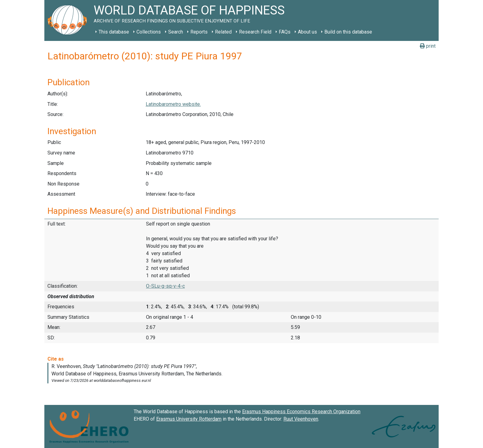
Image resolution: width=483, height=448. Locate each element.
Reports (199, 32)
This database (114, 32)
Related (223, 32)
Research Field (255, 32)
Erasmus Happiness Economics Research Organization (301, 412)
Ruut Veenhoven (301, 419)
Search (176, 32)
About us (307, 32)
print (428, 46)
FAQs (285, 32)
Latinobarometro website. (173, 104)
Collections (149, 32)
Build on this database (348, 32)
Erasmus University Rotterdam (189, 419)
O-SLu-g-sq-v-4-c (165, 286)
